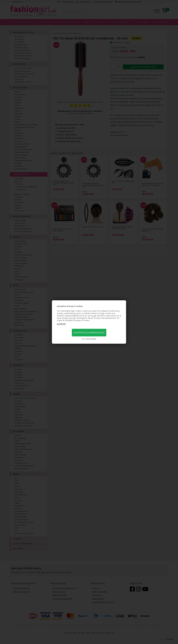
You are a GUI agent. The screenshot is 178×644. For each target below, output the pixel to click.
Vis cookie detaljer (89, 339)
